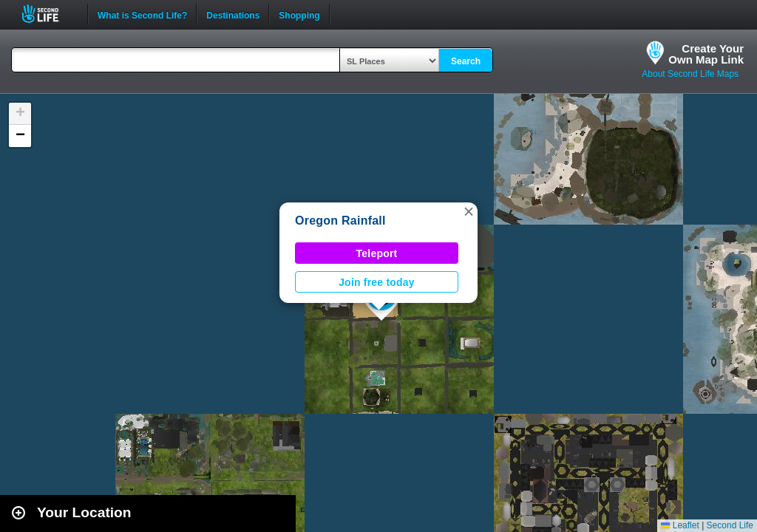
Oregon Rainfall (340, 221)
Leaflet (680, 525)
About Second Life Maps (690, 74)
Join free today (377, 282)
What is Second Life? (142, 14)
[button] (469, 211)
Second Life (48, 14)
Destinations (233, 14)
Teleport (377, 253)
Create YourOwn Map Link (706, 54)
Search (466, 61)
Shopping (299, 14)
